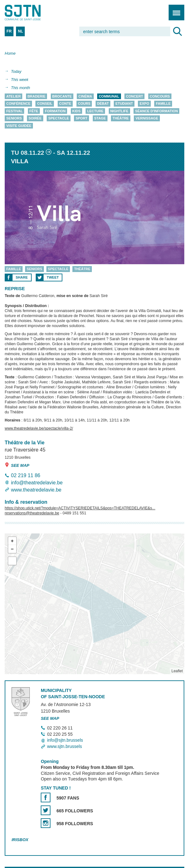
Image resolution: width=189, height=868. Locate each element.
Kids (76, 111)
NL (20, 31)
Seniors (14, 119)
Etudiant (124, 104)
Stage (100, 119)
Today (16, 72)
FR (9, 31)
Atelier (13, 96)
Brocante (62, 96)
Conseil (45, 104)
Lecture (95, 111)
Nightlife (119, 111)
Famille (163, 104)
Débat (103, 104)
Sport (81, 119)
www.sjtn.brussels (64, 746)
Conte (65, 104)
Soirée (35, 119)
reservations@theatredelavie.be (32, 513)
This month (21, 88)
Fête (34, 111)
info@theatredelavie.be (37, 483)
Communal (109, 96)
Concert (134, 96)
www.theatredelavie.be (36, 490)
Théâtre (121, 119)
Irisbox (20, 840)
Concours (160, 96)
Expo (144, 104)
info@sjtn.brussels (65, 740)
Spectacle (59, 119)
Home (10, 53)
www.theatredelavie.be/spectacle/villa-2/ (39, 428)
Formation (55, 111)
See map (17, 465)
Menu (174, 9)
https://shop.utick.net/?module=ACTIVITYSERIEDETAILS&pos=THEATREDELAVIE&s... (80, 508)
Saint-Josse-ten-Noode (32, 13)
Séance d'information (156, 111)
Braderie (37, 96)
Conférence (18, 104)
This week (20, 80)
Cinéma (85, 96)
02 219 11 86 (26, 475)
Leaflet (177, 671)
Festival (14, 111)
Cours (84, 104)
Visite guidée (19, 126)
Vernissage (147, 119)
